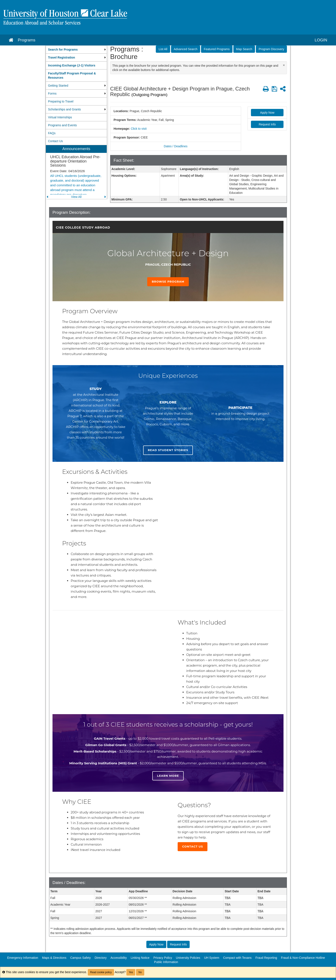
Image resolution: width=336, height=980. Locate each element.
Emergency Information (23, 958)
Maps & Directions (54, 958)
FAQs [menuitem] (52, 133)
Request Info (267, 124)
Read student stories (168, 450)
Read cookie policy (101, 972)
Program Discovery (271, 49)
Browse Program (168, 282)
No (140, 972)
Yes (131, 972)
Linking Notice (140, 958)
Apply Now (267, 113)
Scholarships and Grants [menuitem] (64, 109)
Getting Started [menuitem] (58, 86)
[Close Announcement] (284, 65)
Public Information (166, 962)
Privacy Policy (163, 958)
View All (76, 197)
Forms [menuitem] (52, 93)
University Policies (188, 958)
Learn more (168, 776)
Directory (100, 958)
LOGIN (321, 40)
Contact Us (193, 846)
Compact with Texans (237, 958)
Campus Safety (81, 958)
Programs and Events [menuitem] (62, 125)
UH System (212, 958)
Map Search (244, 49)
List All (163, 49)
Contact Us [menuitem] (55, 141)
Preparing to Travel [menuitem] (61, 101)
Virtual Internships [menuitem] (60, 117)
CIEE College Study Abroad (83, 227)
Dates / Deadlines (176, 146)
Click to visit (139, 129)
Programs (27, 40)
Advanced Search (186, 49)
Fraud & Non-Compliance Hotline (303, 958)
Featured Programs (217, 49)
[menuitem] (76, 50)
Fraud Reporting (266, 958)
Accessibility (118, 958)
